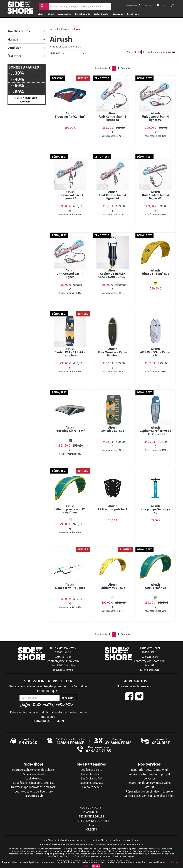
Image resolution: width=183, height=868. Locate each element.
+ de (16, 73)
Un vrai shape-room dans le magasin (34, 787)
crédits (91, 829)
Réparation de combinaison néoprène (149, 791)
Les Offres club (34, 796)
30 (135, 52)
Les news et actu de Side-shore (34, 791)
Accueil (54, 29)
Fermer (96, 866)
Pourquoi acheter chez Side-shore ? (34, 770)
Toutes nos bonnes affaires (25, 100)
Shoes (51, 14)
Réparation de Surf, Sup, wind (149, 770)
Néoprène (118, 14)
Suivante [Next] (124, 68)
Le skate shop (34, 778)
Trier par (55, 53)
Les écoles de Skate (91, 783)
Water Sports (101, 14)
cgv (92, 825)
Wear (41, 14)
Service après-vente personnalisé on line (149, 796)
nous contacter (91, 808)
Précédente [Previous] (103, 68)
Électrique (133, 14)
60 (140, 52)
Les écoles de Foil (91, 778)
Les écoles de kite (91, 770)
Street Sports (83, 14)
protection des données (91, 821)
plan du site (91, 812)
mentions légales (92, 816)
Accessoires (65, 14)
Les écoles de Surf (91, 787)
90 (144, 52)
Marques (66, 29)
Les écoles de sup (91, 774)
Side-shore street (34, 774)
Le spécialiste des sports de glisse (34, 783)
